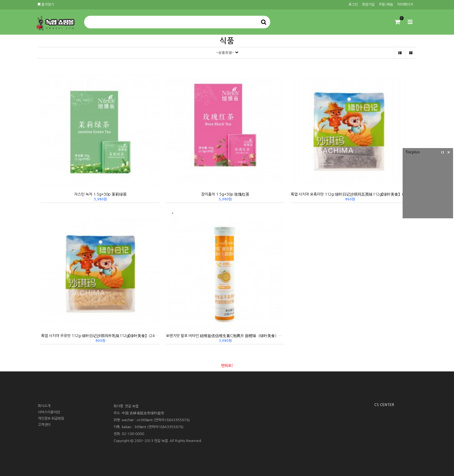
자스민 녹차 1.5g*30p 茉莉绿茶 (100, 194)
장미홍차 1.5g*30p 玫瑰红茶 (225, 194)
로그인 (353, 5)
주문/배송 (386, 5)
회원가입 (368, 5)
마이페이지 (405, 5)
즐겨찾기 (46, 5)
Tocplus (413, 152)
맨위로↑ (227, 366)
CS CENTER (384, 405)
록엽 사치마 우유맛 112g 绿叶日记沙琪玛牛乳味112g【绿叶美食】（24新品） (100, 336)
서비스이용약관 (49, 412)
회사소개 (44, 406)
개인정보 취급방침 (51, 419)
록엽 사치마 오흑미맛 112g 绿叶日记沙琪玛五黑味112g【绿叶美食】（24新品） (350, 194)
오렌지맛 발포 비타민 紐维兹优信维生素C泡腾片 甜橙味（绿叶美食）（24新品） (225, 336)
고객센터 (44, 425)
